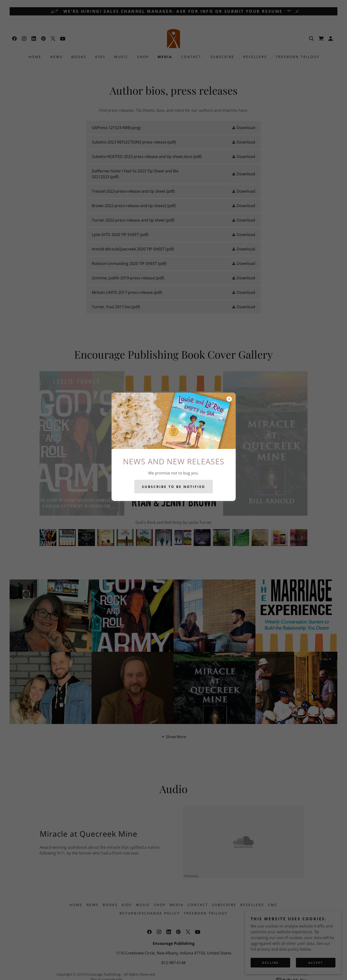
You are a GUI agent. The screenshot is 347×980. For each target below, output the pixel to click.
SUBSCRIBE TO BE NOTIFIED (173, 487)
